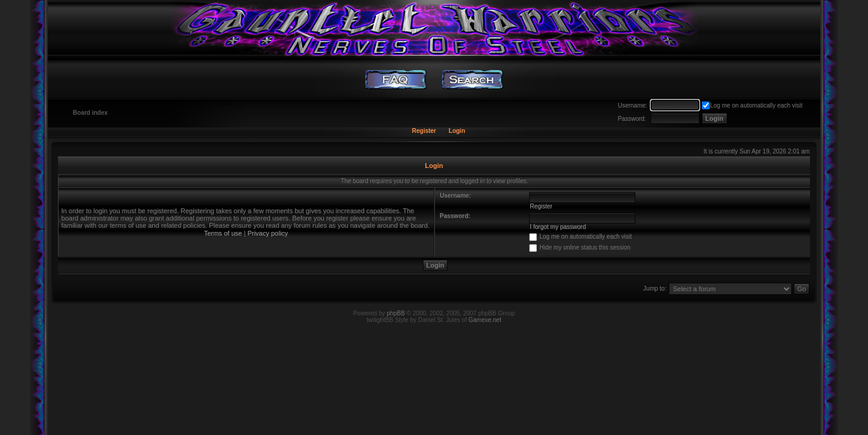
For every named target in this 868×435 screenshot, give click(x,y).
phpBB (396, 313)
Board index (91, 113)
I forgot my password (558, 227)
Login (457, 131)
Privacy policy (268, 233)
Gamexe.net (484, 320)
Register (424, 131)
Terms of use (223, 233)
